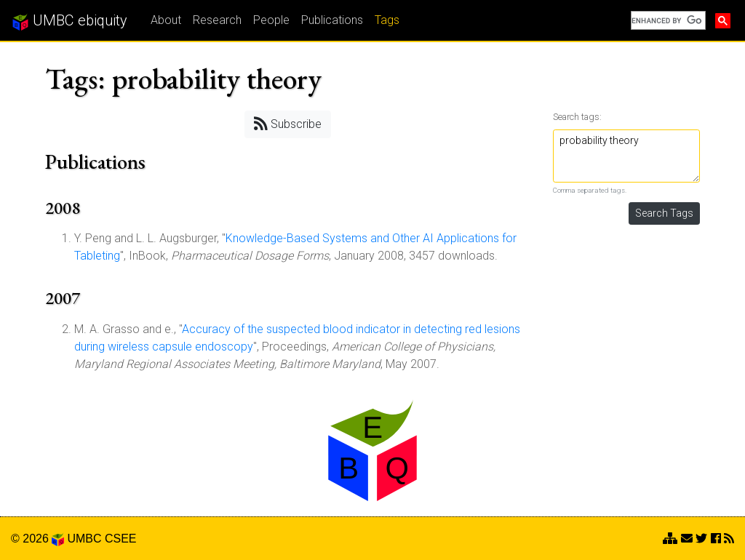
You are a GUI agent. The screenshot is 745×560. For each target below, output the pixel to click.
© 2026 (37, 539)
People (271, 20)
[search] (667, 20)
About (166, 20)
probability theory (627, 156)
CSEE (121, 539)
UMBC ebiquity (69, 21)
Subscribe (288, 123)
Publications (332, 20)
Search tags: (577, 117)
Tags (387, 20)
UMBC (84, 539)
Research (217, 20)
